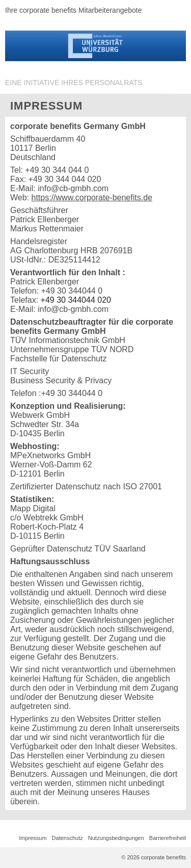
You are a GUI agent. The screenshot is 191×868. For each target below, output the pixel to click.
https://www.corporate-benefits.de (92, 198)
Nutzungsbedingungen (116, 838)
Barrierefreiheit (168, 838)
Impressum (33, 838)
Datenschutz (67, 838)
